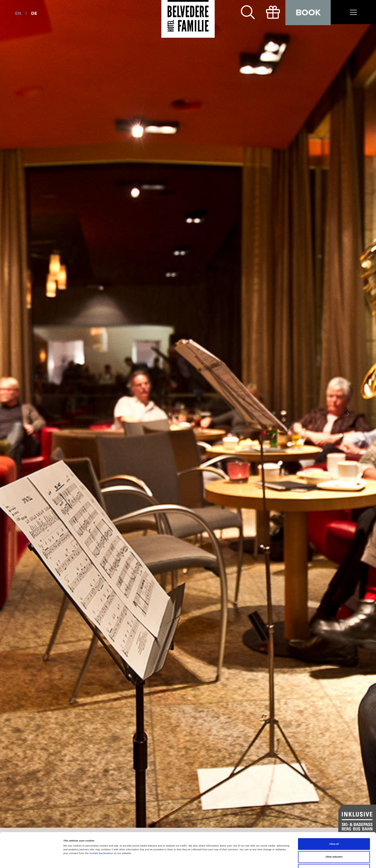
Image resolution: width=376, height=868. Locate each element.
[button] (28, 414)
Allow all (334, 815)
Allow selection (334, 828)
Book (308, 13)
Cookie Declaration (101, 824)
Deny (334, 841)
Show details (209, 860)
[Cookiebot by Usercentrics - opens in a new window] (33, 860)
